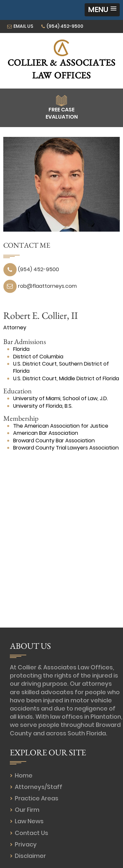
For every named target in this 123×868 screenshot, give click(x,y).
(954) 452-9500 (65, 26)
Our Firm (27, 810)
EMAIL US (23, 26)
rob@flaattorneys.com (47, 286)
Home (24, 775)
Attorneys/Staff (39, 787)
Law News (29, 821)
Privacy (26, 844)
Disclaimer (30, 856)
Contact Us (31, 833)
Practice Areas (37, 798)
